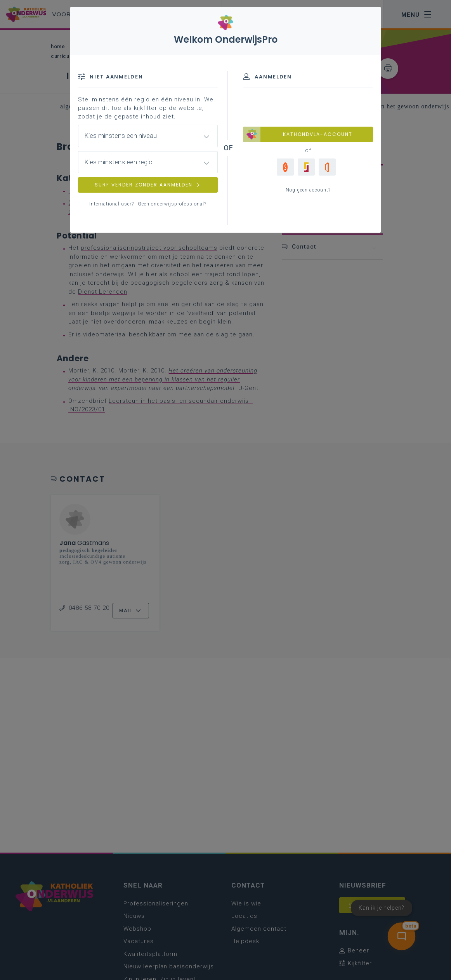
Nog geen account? (308, 190)
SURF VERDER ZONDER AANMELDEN (148, 185)
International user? (112, 204)
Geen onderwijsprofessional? (172, 204)
